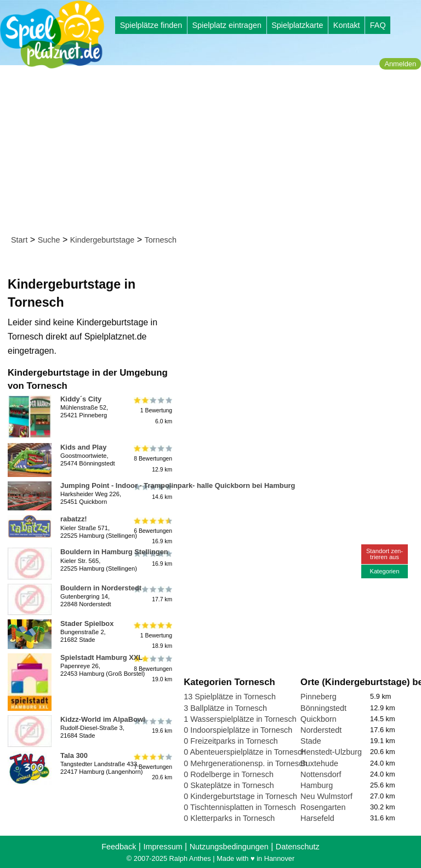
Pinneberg (318, 697)
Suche (49, 240)
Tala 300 (74, 755)
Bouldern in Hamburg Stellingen (114, 552)
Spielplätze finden (151, 25)
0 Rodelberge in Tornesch (229, 774)
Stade (311, 741)
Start (19, 240)
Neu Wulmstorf (326, 796)
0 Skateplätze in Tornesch (229, 785)
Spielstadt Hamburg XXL (101, 657)
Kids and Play (83, 447)
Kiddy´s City (81, 399)
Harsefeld (317, 818)
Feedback (119, 847)
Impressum (163, 847)
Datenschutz (298, 847)
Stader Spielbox (87, 623)
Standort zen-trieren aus (385, 554)
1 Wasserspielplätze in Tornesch (240, 719)
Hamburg (317, 785)
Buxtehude (319, 763)
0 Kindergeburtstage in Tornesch (240, 796)
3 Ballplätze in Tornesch (225, 708)
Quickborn (318, 719)
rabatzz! (74, 519)
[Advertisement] (214, 152)
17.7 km (152, 594)
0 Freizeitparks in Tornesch (231, 741)
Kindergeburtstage (103, 240)
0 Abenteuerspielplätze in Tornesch (245, 752)
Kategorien (384, 571)
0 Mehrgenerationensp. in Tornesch (245, 763)
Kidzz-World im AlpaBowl (103, 719)
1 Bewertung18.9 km (152, 635)
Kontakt (347, 25)
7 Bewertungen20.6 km (152, 767)
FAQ (378, 25)
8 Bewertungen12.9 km (152, 459)
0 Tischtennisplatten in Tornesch (240, 807)
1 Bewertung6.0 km (152, 410)
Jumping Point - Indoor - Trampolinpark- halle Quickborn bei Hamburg (178, 485)
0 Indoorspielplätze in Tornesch (238, 730)
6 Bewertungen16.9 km (152, 530)
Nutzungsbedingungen (229, 847)
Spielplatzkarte (297, 25)
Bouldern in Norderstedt (101, 588)
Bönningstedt (323, 708)
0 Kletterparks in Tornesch (229, 818)
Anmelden (400, 64)
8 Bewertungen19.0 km (152, 669)
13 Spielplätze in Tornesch (230, 697)
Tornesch (161, 240)
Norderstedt (321, 730)
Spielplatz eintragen (226, 25)
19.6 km (152, 726)
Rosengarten (323, 807)
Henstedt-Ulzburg (331, 752)
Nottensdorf (321, 774)
